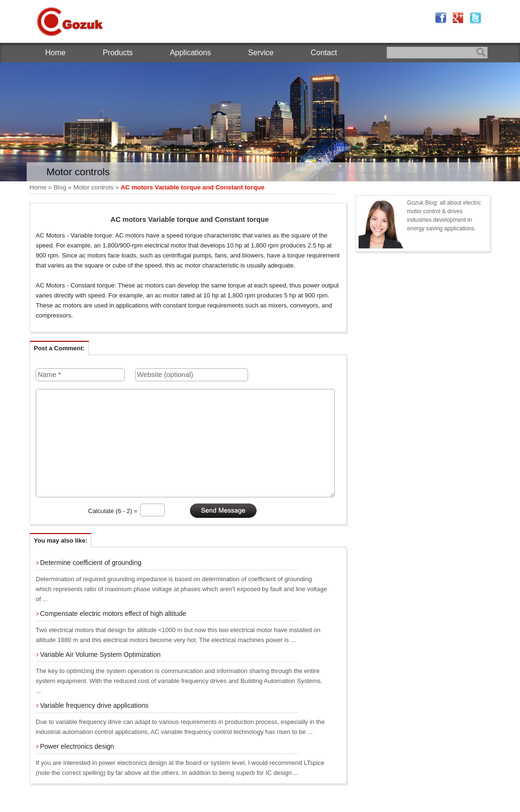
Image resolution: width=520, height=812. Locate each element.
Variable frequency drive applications (94, 705)
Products (118, 53)
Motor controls (93, 187)
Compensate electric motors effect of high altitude (113, 614)
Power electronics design (77, 746)
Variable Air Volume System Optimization (100, 654)
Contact (324, 53)
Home (55, 53)
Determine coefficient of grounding (91, 563)
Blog (60, 187)
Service (261, 53)
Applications (190, 53)
